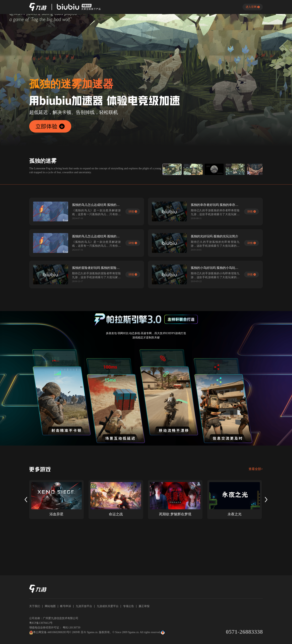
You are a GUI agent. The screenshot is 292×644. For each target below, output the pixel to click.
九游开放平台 (84, 606)
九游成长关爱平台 (108, 606)
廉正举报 (144, 606)
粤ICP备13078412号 (41, 623)
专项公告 (128, 606)
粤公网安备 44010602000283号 (49, 633)
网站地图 (50, 606)
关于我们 (35, 606)
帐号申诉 (66, 606)
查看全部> (256, 469)
